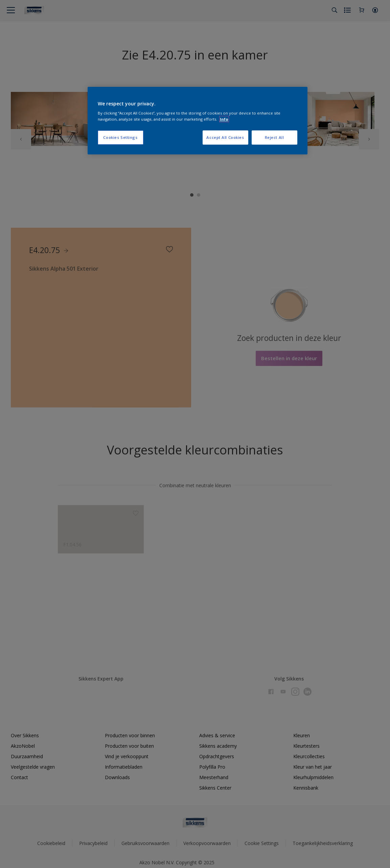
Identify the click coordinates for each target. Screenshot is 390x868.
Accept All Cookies (225, 137)
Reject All (274, 137)
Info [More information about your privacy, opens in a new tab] (224, 119)
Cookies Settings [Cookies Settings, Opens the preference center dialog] (120, 137)
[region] (198, 121)
